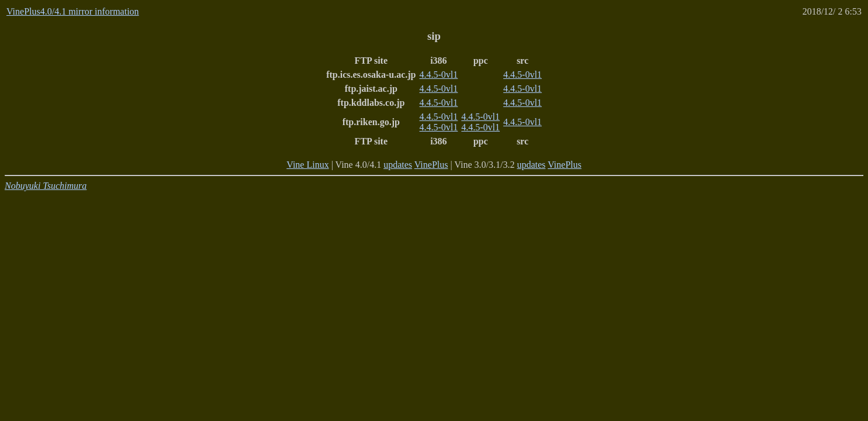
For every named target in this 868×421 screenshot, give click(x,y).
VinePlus (431, 165)
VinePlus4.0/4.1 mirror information (73, 11)
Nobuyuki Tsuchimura (46, 186)
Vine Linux (307, 165)
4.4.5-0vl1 (439, 75)
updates (398, 165)
